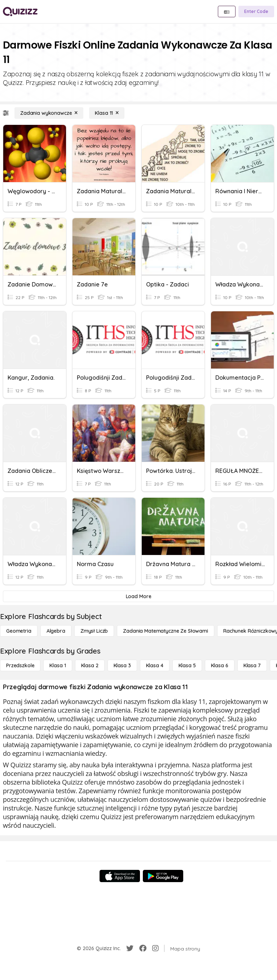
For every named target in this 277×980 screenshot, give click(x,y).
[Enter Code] (256, 12)
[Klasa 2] (90, 665)
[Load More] (138, 596)
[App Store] (120, 876)
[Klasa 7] (252, 665)
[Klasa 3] (122, 665)
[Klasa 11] (107, 113)
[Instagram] (155, 948)
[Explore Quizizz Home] (20, 12)
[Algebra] (56, 631)
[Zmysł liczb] (94, 631)
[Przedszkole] (20, 665)
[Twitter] (130, 948)
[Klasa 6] (220, 665)
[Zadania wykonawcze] (49, 113)
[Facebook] (143, 948)
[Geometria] (19, 631)
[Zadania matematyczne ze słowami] (166, 631)
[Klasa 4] (155, 665)
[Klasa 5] (187, 665)
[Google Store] (163, 876)
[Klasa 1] (58, 665)
